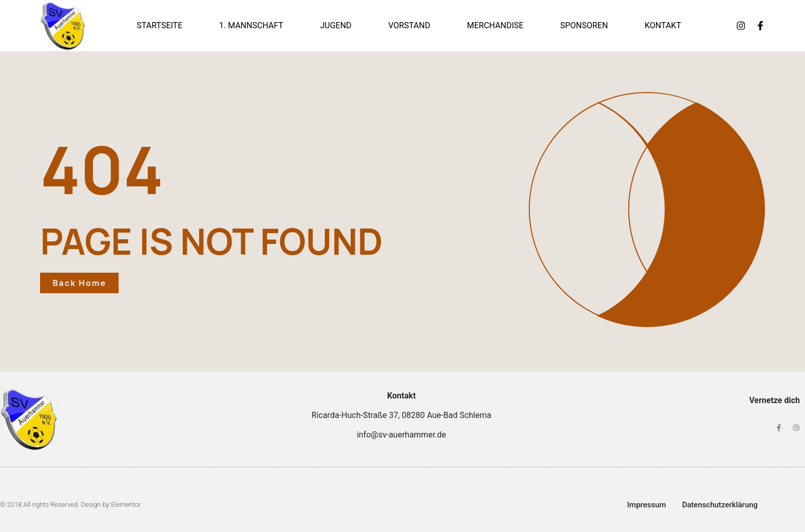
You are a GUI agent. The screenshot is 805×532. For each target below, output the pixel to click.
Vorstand (409, 25)
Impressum (647, 505)
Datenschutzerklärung (720, 505)
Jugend (336, 25)
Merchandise (495, 25)
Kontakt (663, 25)
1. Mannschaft (251, 25)
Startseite (159, 25)
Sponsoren (584, 25)
